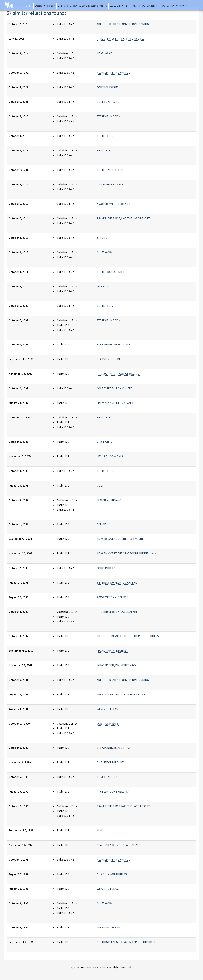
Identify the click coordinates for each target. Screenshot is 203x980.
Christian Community (45, 6)
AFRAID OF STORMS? (109, 927)
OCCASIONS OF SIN (108, 359)
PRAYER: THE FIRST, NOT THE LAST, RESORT (123, 218)
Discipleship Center (67, 6)
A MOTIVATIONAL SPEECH (112, 597)
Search (171, 6)
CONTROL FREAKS (108, 87)
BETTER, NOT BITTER (110, 170)
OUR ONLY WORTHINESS (112, 874)
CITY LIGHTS (105, 442)
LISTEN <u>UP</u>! (109, 500)
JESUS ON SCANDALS (110, 456)
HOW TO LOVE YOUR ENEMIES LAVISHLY (121, 539)
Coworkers (152, 6)
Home (28, 6)
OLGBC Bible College (120, 6)
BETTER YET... (105, 136)
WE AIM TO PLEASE (108, 709)
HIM (99, 830)
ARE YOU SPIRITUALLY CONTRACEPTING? (122, 694)
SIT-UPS (102, 238)
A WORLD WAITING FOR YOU (114, 73)
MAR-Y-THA (103, 286)
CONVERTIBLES (106, 568)
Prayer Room (138, 6)
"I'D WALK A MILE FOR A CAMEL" (116, 403)
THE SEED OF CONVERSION (113, 184)
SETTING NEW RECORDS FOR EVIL (117, 583)
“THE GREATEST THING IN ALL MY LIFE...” (121, 39)
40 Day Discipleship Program (93, 6)
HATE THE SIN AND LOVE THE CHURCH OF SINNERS (128, 636)
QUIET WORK (105, 252)
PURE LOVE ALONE (108, 102)
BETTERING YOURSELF (111, 272)
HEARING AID (105, 53)
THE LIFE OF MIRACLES (111, 762)
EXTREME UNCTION (109, 116)
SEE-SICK (103, 524)
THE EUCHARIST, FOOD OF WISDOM (118, 374)
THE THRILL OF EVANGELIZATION (117, 612)
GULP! (101, 486)
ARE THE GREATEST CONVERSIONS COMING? (123, 24)
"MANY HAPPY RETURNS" (112, 651)
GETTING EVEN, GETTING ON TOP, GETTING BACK (126, 942)
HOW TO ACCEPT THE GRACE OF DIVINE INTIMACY (127, 553)
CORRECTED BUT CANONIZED (115, 388)
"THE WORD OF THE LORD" (113, 792)
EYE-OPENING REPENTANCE (114, 345)
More (162, 6)
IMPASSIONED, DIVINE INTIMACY (117, 665)
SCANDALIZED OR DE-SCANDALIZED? (119, 845)
